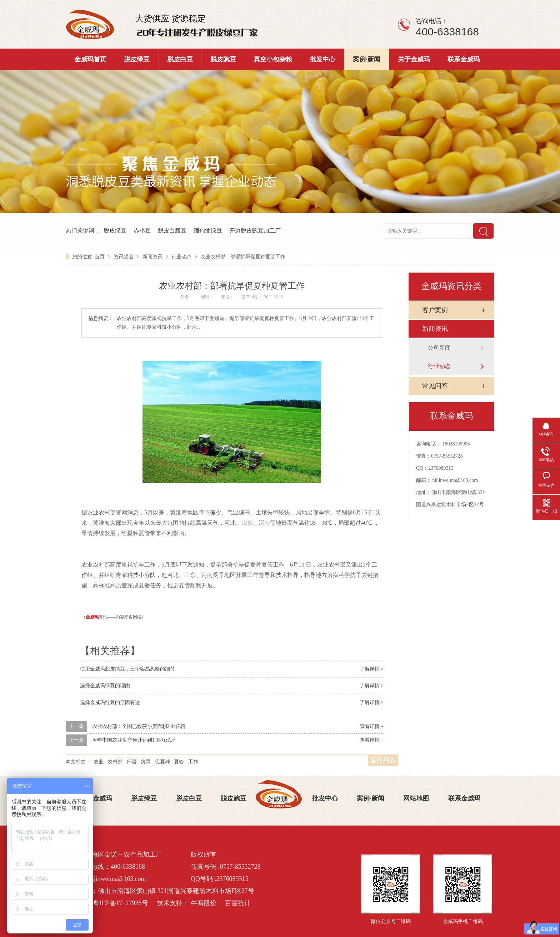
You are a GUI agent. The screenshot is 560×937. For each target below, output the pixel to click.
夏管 (179, 762)
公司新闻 (439, 348)
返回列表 (383, 760)
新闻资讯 (153, 257)
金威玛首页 (90, 59)
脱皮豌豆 (223, 59)
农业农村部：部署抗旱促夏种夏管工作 (243, 257)
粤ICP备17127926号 (121, 903)
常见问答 (435, 386)
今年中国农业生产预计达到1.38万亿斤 (134, 740)
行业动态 (182, 257)
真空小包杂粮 (273, 59)
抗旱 (146, 762)
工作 (193, 762)
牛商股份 (204, 903)
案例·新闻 (367, 59)
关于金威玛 (414, 59)
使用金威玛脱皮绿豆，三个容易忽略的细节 (127, 669)
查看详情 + (372, 726)
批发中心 (322, 59)
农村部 (115, 762)
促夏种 (162, 762)
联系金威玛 (464, 59)
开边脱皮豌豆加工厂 (255, 231)
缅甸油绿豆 (208, 231)
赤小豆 (142, 231)
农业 (99, 762)
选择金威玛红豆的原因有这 (110, 702)
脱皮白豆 (180, 59)
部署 (132, 762)
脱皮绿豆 (137, 59)
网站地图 (416, 798)
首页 (100, 257)
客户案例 (435, 310)
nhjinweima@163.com (455, 480)
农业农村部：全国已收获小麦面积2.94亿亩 (139, 726)
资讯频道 (124, 257)
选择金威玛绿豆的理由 (105, 686)
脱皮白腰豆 (172, 231)
